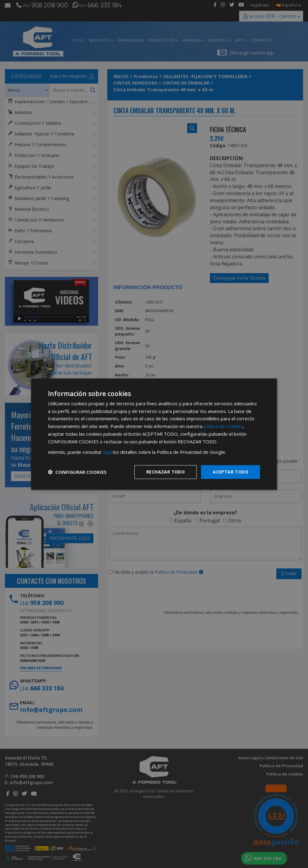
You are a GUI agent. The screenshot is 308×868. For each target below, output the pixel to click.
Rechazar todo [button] (166, 472)
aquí (107, 452)
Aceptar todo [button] (231, 472)
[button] (77, 472)
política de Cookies (223, 426)
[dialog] (154, 434)
